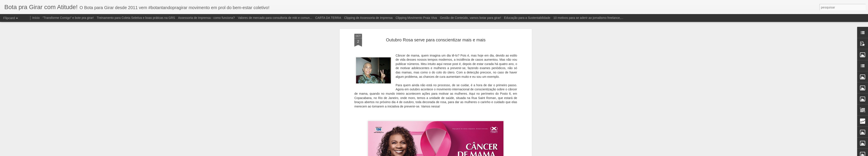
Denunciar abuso (476, 154)
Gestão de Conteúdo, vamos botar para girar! (470, 18)
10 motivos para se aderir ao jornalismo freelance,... (588, 18)
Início (36, 18)
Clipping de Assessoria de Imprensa (368, 18)
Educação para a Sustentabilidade (527, 18)
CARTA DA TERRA (328, 18)
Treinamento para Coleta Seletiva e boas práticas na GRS (136, 18)
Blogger (462, 154)
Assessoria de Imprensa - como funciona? (206, 18)
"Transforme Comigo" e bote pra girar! (68, 18)
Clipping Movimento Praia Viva (416, 18)
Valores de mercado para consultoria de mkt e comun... (275, 18)
